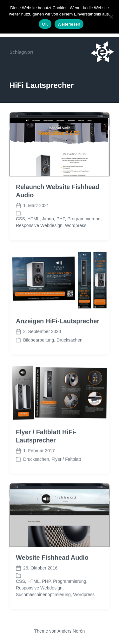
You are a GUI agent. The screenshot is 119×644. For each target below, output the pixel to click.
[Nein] (111, 17)
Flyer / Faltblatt (66, 473)
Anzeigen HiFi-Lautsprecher (58, 335)
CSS (20, 219)
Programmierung (84, 219)
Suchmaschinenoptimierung (43, 608)
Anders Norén (71, 631)
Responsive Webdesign (39, 225)
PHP (61, 219)
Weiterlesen (69, 24)
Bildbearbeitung (39, 354)
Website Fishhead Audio (52, 571)
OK (45, 24)
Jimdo (48, 219)
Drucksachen (69, 354)
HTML (34, 219)
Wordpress (76, 225)
